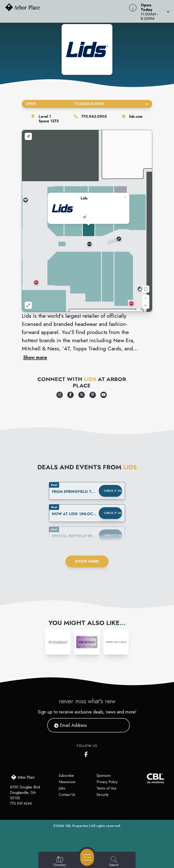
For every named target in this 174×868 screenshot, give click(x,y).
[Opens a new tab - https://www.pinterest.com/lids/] (93, 395)
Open (87, 104)
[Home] (66, 11)
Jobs (62, 788)
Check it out (113, 491)
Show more (35, 357)
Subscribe (66, 776)
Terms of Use (106, 788)
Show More (87, 561)
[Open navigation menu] (87, 857)
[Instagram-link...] (58, 642)
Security (103, 795)
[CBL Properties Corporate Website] (147, 778)
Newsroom (67, 782)
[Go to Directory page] (60, 862)
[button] (154, 11)
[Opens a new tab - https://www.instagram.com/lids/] (60, 395)
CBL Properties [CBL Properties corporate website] (77, 826)
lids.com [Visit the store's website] (136, 117)
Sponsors (104, 776)
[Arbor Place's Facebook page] (87, 753)
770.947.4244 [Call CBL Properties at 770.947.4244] (21, 803)
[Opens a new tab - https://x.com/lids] (82, 395)
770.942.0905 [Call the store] (94, 117)
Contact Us (67, 795)
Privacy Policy (107, 782)
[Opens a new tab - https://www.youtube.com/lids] (104, 395)
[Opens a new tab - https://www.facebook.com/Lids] (70, 395)
